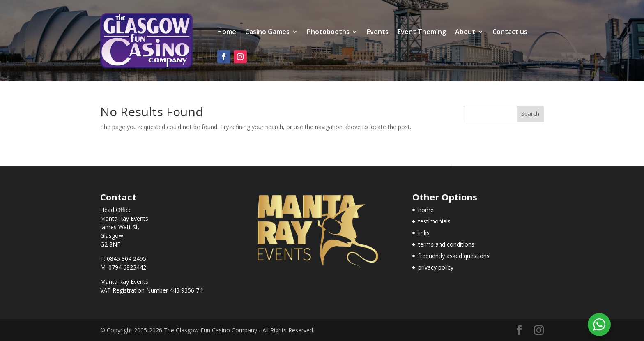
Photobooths (328, 32)
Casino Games (267, 32)
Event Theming (422, 32)
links (424, 233)
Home (227, 32)
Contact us (510, 32)
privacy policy (436, 267)
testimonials (434, 221)
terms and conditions (446, 244)
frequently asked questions (454, 256)
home (426, 210)
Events (378, 32)
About (465, 32)
